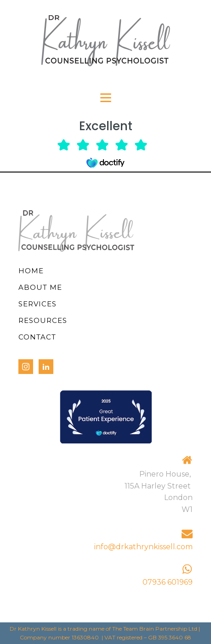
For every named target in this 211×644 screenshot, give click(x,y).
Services (37, 304)
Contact (37, 337)
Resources (43, 320)
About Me (40, 287)
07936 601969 (168, 582)
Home (31, 271)
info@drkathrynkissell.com (143, 547)
